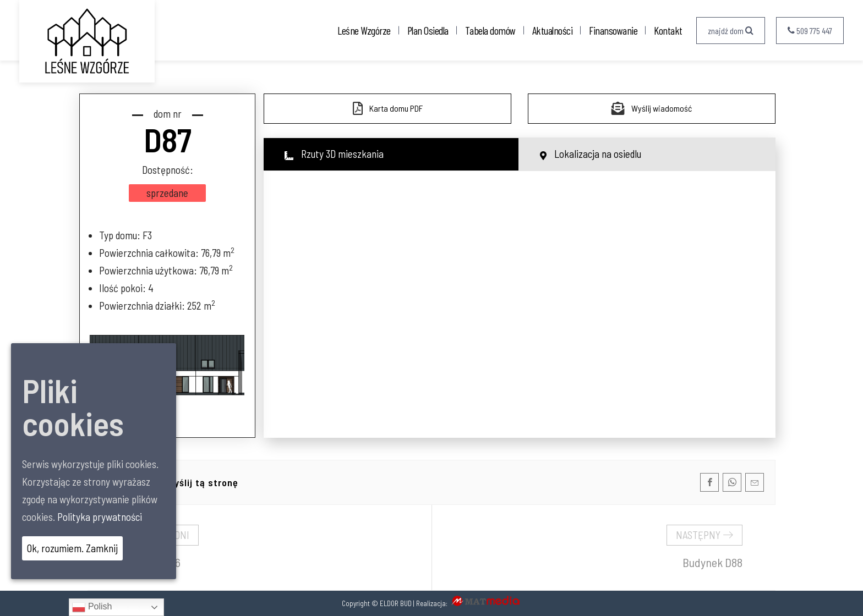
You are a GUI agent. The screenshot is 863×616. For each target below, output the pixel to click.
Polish (92, 607)
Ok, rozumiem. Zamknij (72, 548)
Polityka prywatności (100, 517)
